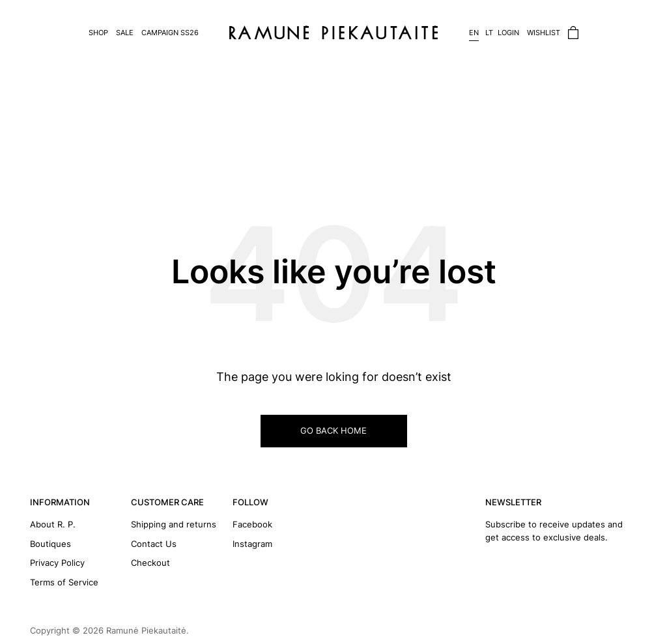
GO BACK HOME (333, 430)
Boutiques (50, 544)
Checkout (150, 563)
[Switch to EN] (472, 33)
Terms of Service (64, 582)
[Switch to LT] (486, 33)
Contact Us (154, 544)
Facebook (252, 524)
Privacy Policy (57, 563)
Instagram (252, 544)
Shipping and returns (174, 524)
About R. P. (53, 524)
